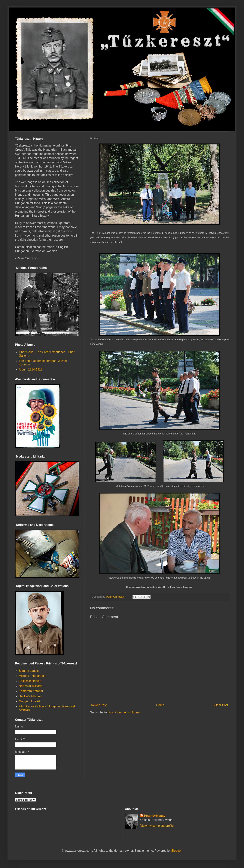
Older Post (221, 705)
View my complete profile (157, 826)
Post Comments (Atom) (124, 712)
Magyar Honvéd (29, 701)
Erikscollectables (30, 681)
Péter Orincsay (155, 816)
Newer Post (99, 705)
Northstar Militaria (30, 686)
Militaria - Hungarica (32, 676)
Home (160, 705)
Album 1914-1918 (31, 369)
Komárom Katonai (31, 691)
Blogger (176, 851)
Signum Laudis (29, 671)
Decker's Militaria (30, 696)
